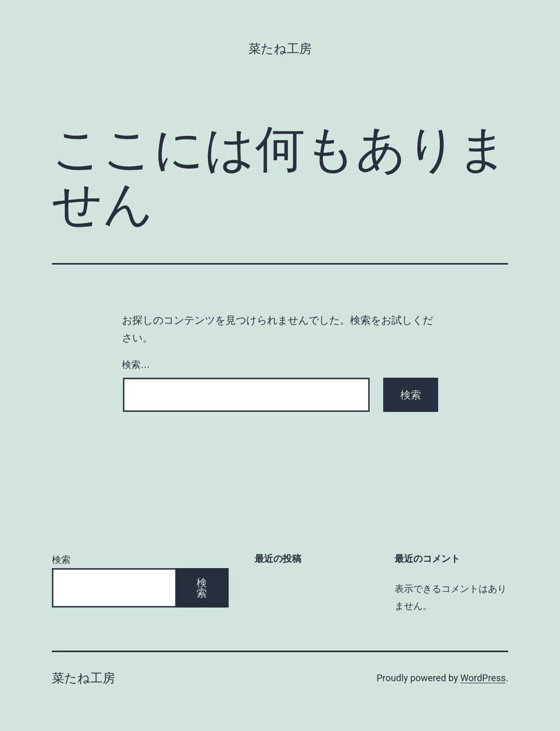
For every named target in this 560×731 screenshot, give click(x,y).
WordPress (483, 678)
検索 (61, 560)
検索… (136, 365)
